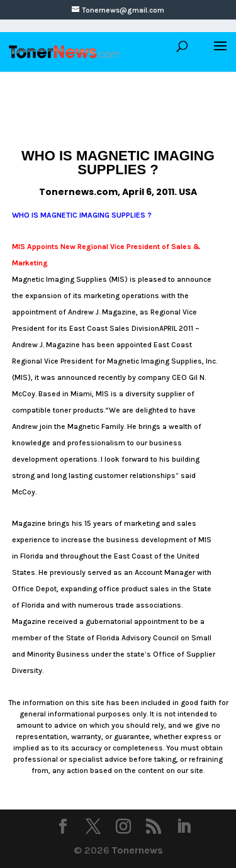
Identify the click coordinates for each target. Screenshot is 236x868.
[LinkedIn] (184, 828)
